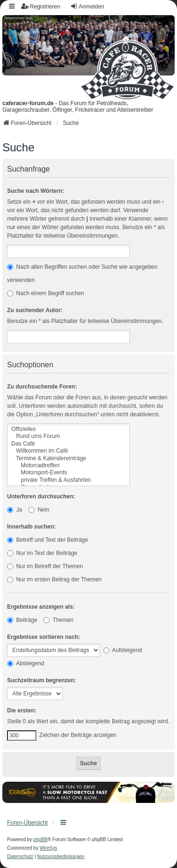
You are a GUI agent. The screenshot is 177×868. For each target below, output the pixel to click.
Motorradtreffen (68, 466)
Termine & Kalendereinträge (68, 459)
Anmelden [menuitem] (87, 6)
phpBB (41, 839)
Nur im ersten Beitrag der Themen (55, 579)
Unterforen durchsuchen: (41, 496)
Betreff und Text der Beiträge (48, 540)
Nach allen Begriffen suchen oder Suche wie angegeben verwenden (82, 273)
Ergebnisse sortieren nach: (44, 637)
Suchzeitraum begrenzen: (42, 680)
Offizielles (68, 429)
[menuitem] (20, 857)
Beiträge (22, 620)
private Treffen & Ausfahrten (68, 480)
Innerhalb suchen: (31, 527)
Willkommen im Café (68, 451)
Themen (58, 620)
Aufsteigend (123, 650)
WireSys (48, 848)
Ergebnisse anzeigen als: (41, 607)
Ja (15, 510)
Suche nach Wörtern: (36, 191)
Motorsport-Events (68, 473)
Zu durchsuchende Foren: (42, 387)
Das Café (68, 444)
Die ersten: (22, 711)
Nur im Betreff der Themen (45, 566)
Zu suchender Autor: (35, 310)
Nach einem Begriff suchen (46, 293)
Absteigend (26, 663)
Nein (39, 510)
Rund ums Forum (68, 436)
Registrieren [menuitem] (41, 6)
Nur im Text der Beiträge (42, 553)
